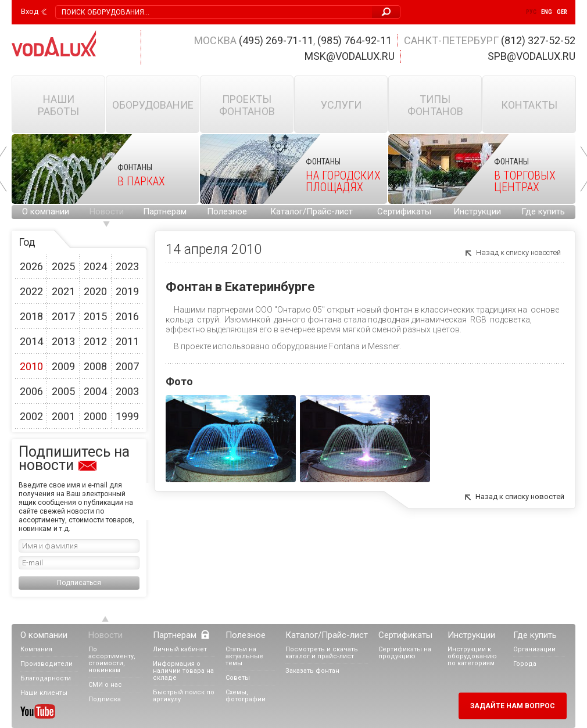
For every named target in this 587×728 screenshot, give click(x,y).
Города (525, 664)
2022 (31, 291)
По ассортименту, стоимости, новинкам (112, 660)
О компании (46, 211)
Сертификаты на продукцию (405, 653)
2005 (63, 391)
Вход (30, 12)
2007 (127, 366)
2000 (95, 416)
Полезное (227, 211)
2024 (95, 266)
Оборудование (153, 105)
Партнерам (165, 211)
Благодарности (46, 678)
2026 (31, 266)
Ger (562, 12)
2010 (31, 366)
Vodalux (54, 43)
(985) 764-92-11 (355, 40)
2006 (31, 391)
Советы (238, 678)
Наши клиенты (44, 693)
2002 (31, 416)
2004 (95, 391)
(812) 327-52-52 (538, 40)
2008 (95, 366)
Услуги (341, 105)
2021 (63, 291)
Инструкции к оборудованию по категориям (472, 656)
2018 (31, 316)
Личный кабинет (180, 649)
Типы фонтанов (435, 105)
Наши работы (58, 105)
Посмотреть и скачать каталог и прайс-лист (322, 653)
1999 (127, 416)
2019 (127, 291)
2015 (95, 316)
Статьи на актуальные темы (244, 656)
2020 (95, 291)
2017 (63, 316)
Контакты (529, 105)
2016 (127, 316)
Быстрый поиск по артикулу (184, 696)
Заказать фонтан (312, 671)
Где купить (543, 211)
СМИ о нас (105, 685)
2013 (63, 341)
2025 (63, 266)
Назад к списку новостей (518, 252)
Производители (46, 664)
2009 (63, 366)
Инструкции (477, 211)
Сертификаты (404, 211)
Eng (547, 12)
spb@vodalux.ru (531, 56)
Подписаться (79, 583)
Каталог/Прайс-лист (312, 211)
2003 (127, 391)
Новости (107, 211)
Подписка (105, 699)
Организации (534, 649)
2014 (31, 341)
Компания (36, 649)
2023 (127, 266)
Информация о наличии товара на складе (183, 671)
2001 (63, 416)
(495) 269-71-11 (276, 40)
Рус (531, 12)
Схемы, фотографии (246, 696)
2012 (95, 341)
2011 (127, 341)
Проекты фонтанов (247, 105)
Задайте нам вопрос (513, 706)
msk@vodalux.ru (350, 56)
